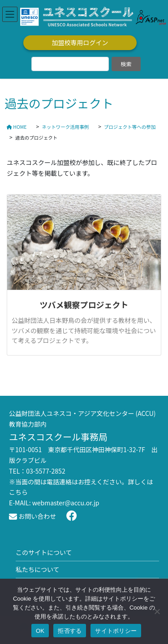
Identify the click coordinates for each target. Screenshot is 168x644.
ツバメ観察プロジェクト (84, 305)
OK (40, 631)
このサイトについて (44, 552)
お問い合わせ (32, 516)
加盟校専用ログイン (80, 42)
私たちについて (38, 569)
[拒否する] (157, 611)
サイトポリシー (116, 631)
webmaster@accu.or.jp (66, 503)
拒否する (70, 631)
